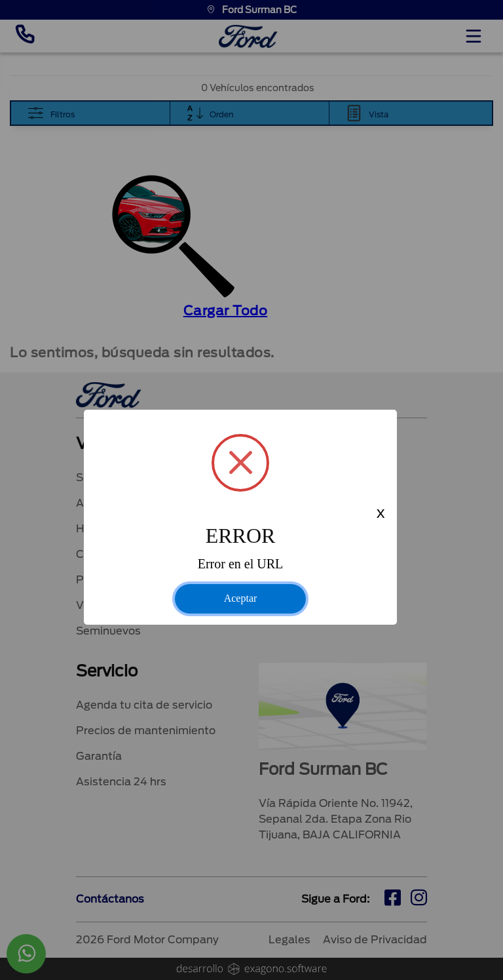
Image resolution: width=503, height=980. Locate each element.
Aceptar (241, 598)
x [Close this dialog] (381, 514)
